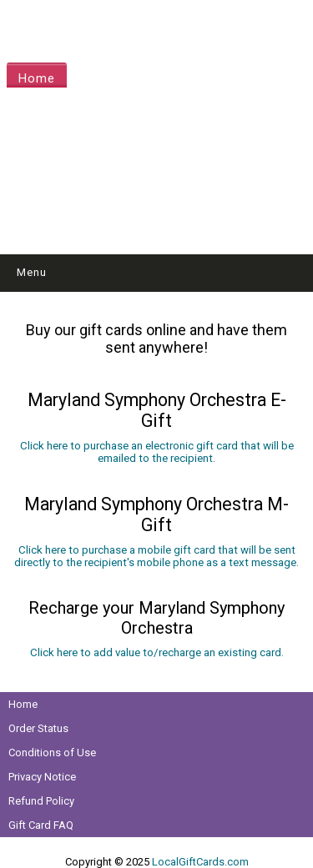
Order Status (38, 728)
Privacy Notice (42, 777)
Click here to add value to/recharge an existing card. (157, 652)
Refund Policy (41, 801)
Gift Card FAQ (41, 825)
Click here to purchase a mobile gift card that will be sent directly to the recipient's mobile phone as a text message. (156, 556)
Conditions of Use (52, 753)
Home (37, 78)
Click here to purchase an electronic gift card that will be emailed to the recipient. (157, 452)
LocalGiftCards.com (200, 862)
